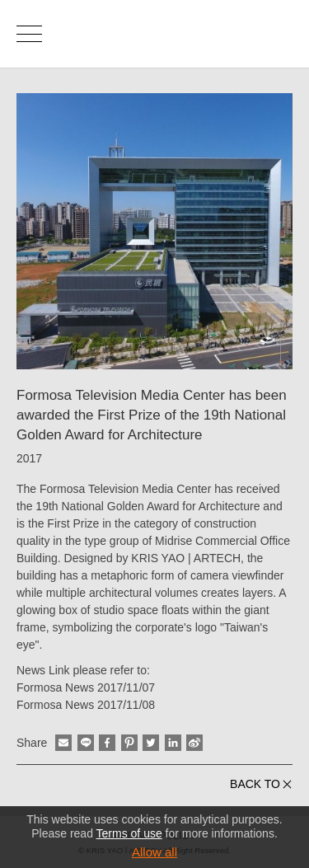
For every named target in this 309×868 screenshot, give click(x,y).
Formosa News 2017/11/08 (86, 705)
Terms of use (129, 833)
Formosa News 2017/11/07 (86, 687)
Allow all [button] (154, 852)
